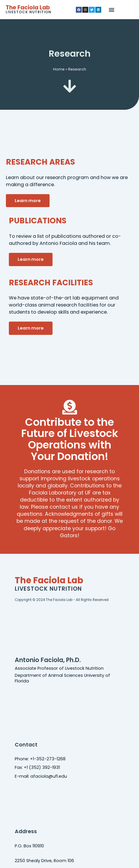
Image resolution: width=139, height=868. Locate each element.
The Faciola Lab (28, 8)
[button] (112, 10)
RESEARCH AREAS (40, 162)
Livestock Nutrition (28, 12)
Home (59, 69)
